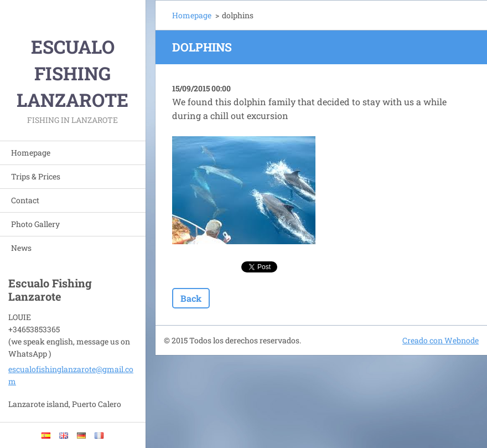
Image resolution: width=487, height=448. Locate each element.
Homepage (31, 153)
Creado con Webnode (441, 340)
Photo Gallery (35, 224)
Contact (25, 200)
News (21, 248)
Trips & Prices (36, 176)
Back (191, 298)
